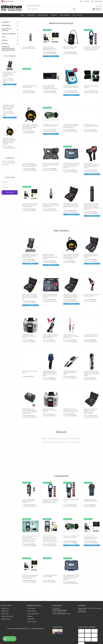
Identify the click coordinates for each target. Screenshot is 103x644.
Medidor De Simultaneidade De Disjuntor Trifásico (8, 60)
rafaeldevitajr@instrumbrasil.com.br (61, 625)
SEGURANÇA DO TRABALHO (7, 41)
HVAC (3, 49)
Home (23, 15)
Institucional (6, 617)
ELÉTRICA (5, 52)
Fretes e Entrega (32, 623)
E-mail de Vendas (32, 633)
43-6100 (86, 1)
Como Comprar (65, 15)
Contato (54, 15)
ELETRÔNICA (6, 34)
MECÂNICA (5, 55)
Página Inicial (5, 620)
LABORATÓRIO (6, 37)
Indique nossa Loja (7, 631)
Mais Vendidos (43, 15)
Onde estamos (31, 631)
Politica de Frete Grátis (8, 628)
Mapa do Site (5, 625)
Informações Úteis (34, 617)
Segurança (30, 628)
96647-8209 (98, 1)
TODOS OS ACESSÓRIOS (9, 46)
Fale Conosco (77, 15)
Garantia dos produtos (33, 625)
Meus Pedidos (99, 6)
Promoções (31, 15)
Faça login (38, 6)
